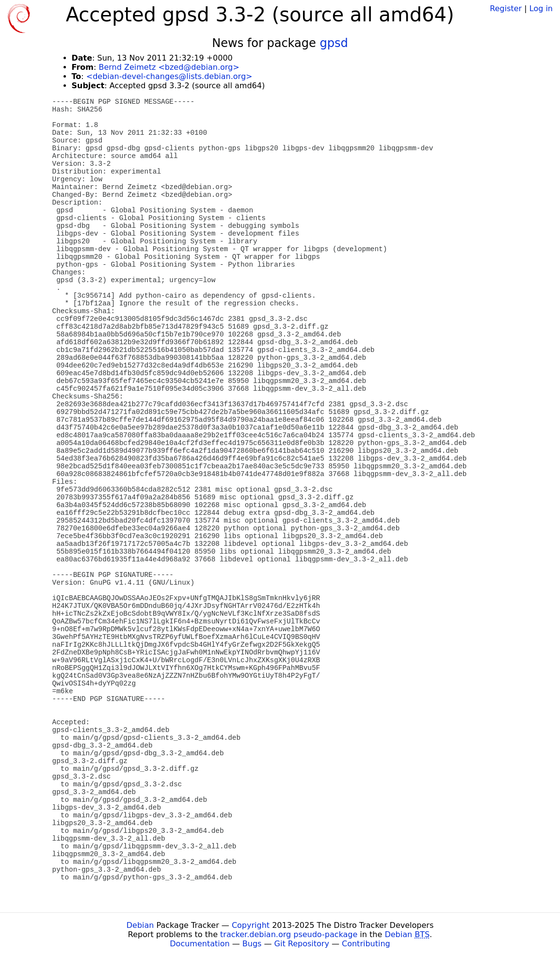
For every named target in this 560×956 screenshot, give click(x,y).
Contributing (366, 944)
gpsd (334, 43)
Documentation (200, 944)
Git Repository (302, 944)
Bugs (252, 944)
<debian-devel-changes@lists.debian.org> (169, 76)
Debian (140, 925)
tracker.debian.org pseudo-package (289, 934)
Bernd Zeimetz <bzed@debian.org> (169, 67)
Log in (541, 8)
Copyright (251, 925)
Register (506, 8)
